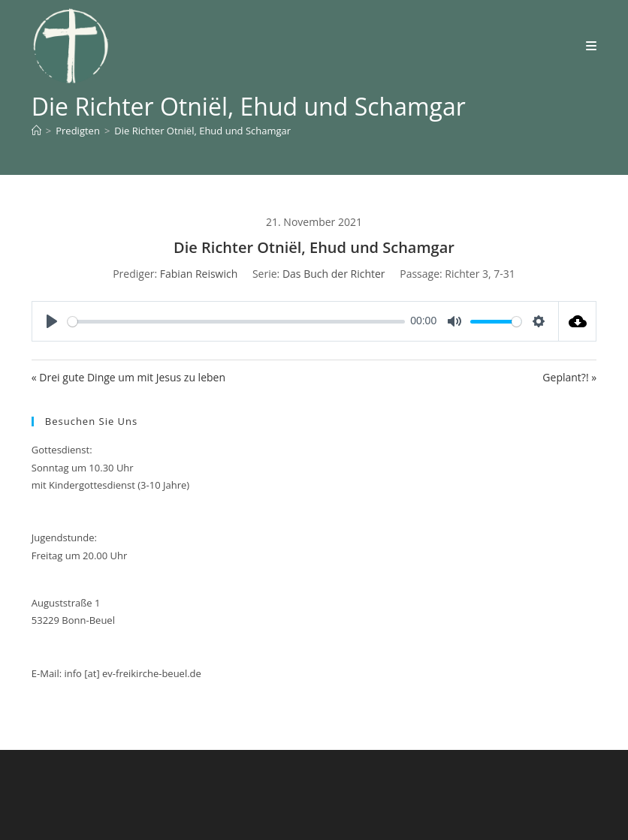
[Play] (52, 321)
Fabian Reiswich (199, 274)
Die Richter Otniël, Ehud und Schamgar (202, 131)
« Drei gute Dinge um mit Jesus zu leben (128, 377)
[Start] (36, 131)
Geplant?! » (569, 377)
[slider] (236, 322)
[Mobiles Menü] (592, 46)
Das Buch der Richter (334, 274)
